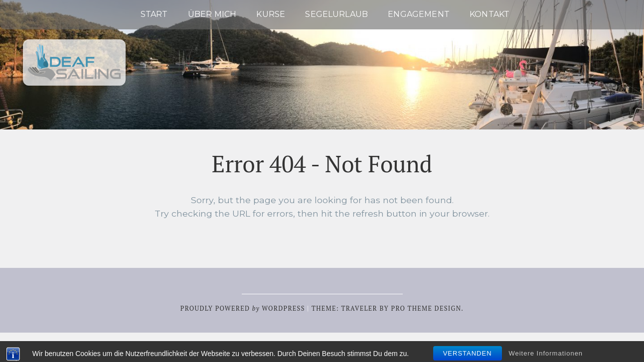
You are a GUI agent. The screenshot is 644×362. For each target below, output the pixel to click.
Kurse (271, 14)
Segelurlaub (336, 14)
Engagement (419, 14)
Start (154, 14)
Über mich (212, 14)
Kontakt (489, 14)
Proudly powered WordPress (243, 308)
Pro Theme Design (426, 308)
